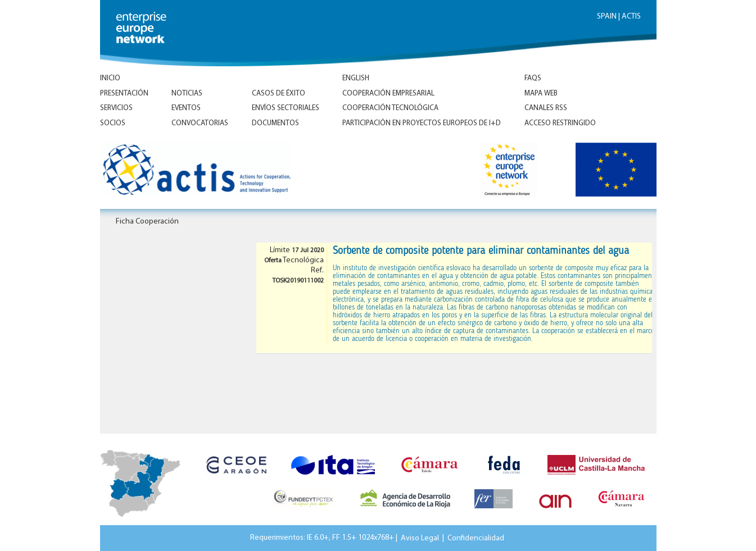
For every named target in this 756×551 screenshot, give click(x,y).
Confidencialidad (476, 538)
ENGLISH (356, 78)
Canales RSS (546, 108)
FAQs (533, 78)
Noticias (187, 94)
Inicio (110, 78)
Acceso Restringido (560, 123)
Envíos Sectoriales (286, 108)
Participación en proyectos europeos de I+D (422, 123)
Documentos (275, 123)
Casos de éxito (279, 94)
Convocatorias (200, 123)
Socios (113, 123)
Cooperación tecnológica (390, 108)
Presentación (124, 94)
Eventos (186, 108)
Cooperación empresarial (388, 94)
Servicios (116, 108)
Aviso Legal (420, 538)
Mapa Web (541, 94)
